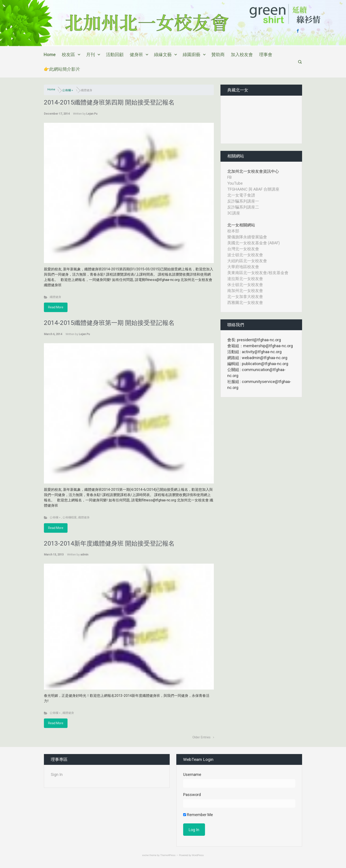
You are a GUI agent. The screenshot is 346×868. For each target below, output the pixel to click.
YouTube (235, 183)
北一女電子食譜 (241, 195)
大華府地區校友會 (243, 267)
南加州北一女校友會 (245, 291)
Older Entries (201, 737)
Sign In (57, 774)
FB (229, 177)
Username (192, 774)
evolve (146, 855)
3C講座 (234, 213)
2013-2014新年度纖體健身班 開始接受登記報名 (109, 543)
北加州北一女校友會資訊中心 (253, 171)
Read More (56, 307)
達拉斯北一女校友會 (245, 279)
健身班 (136, 55)
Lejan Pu (92, 114)
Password (192, 795)
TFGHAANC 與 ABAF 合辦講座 (253, 189)
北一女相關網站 (241, 225)
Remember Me (198, 815)
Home (50, 55)
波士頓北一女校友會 (245, 255)
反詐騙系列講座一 (243, 201)
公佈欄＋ (68, 90)
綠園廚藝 (192, 55)
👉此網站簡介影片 (62, 69)
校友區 (68, 55)
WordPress (198, 855)
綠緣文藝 (163, 55)
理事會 (266, 55)
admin (84, 554)
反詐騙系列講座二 (243, 207)
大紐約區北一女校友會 (247, 261)
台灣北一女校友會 (243, 249)
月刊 (90, 55)
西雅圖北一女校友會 (245, 302)
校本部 (233, 231)
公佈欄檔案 (70, 517)
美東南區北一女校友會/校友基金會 (258, 273)
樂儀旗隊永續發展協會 (247, 237)
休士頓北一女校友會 (245, 285)
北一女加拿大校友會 (245, 297)
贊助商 (218, 55)
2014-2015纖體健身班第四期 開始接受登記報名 (109, 102)
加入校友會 (242, 55)
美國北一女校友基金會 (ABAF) (254, 243)
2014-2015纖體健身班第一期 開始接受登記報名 (109, 323)
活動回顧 (115, 55)
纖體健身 (55, 297)
